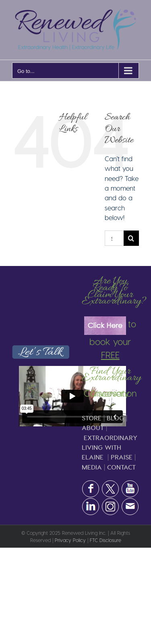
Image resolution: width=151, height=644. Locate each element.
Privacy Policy (70, 540)
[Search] (131, 238)
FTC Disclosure (105, 540)
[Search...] (114, 238)
